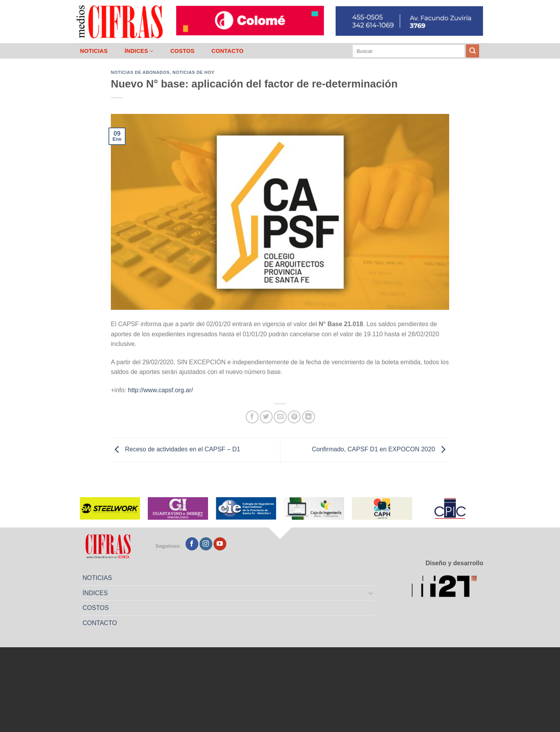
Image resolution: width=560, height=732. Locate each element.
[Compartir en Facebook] (252, 417)
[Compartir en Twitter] (266, 417)
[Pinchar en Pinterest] (294, 417)
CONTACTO (228, 51)
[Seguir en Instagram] (206, 544)
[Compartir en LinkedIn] (309, 417)
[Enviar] (472, 51)
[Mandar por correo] (280, 417)
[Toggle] (371, 593)
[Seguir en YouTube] (220, 544)
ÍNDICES (139, 51)
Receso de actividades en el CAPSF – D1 (176, 450)
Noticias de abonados (140, 72)
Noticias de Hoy (194, 72)
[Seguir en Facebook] (192, 544)
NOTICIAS (94, 51)
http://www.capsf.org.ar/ (160, 390)
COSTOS (182, 51)
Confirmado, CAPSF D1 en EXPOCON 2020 (381, 450)
